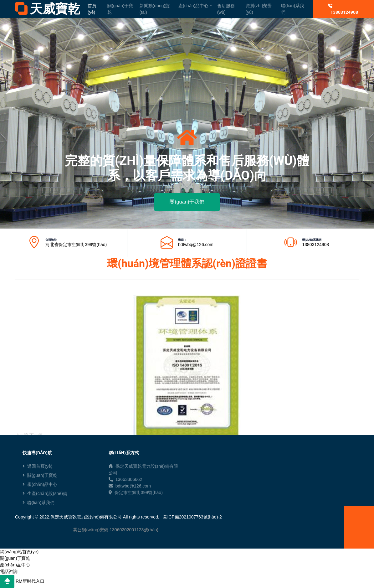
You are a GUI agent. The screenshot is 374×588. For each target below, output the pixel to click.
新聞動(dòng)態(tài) (155, 9)
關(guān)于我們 (187, 202)
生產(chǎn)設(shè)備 (45, 493)
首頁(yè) (92, 9)
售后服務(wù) (226, 9)
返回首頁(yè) (37, 466)
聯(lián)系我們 (292, 9)
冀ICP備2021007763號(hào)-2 (192, 517)
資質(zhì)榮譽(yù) (259, 9)
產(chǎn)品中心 (193, 6)
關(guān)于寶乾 (120, 9)
